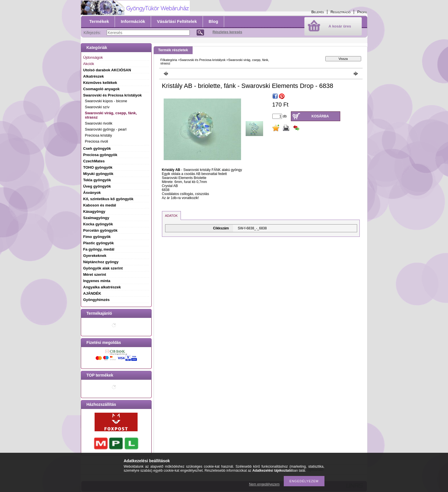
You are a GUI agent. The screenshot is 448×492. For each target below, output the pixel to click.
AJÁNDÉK (92, 293)
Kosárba (320, 116)
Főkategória (169, 60)
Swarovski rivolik (99, 123)
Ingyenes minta (97, 281)
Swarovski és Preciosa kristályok (203, 60)
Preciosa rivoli (96, 141)
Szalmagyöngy (96, 218)
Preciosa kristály (98, 135)
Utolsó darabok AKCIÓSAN (107, 70)
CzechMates (94, 161)
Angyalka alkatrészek (102, 287)
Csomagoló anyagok (101, 89)
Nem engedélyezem (264, 484)
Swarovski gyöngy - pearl (106, 129)
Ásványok (92, 193)
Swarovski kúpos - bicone (106, 101)
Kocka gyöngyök (98, 224)
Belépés (318, 12)
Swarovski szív (97, 107)
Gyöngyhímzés (96, 300)
